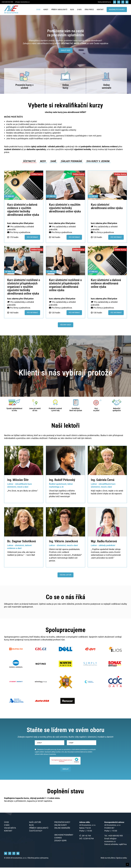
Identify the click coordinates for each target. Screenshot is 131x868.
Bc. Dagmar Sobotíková (21, 541)
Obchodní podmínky (64, 835)
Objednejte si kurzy (117, 10)
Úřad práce (89, 10)
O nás (79, 10)
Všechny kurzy (66, 325)
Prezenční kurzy (24, 85)
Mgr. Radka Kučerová (104, 541)
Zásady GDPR (60, 841)
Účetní (52, 549)
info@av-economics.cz (22, 2)
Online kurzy (61, 826)
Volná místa (10, 828)
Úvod (38, 10)
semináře (107, 88)
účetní (100, 494)
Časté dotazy (36, 831)
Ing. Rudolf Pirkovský (62, 480)
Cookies (58, 838)
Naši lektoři (35, 823)
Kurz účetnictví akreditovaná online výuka (107, 206)
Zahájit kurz (66, 50)
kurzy (65, 88)
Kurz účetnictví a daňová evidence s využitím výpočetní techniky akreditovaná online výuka (23, 210)
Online (66, 85)
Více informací (32, 237)
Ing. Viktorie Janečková (63, 541)
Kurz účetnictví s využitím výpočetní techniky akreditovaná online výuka (65, 208)
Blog (72, 10)
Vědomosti (12, 552)
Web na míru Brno (108, 858)
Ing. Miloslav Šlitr (18, 480)
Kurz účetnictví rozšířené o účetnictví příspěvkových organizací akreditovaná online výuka (65, 285)
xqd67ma (123, 845)
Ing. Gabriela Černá (103, 480)
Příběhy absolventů (59, 10)
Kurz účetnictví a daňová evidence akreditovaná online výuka (106, 283)
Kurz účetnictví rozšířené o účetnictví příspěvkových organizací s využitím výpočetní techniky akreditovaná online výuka (24, 287)
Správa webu (122, 858)
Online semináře (62, 828)
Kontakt (100, 10)
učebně (24, 88)
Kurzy (46, 10)
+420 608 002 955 (7, 2)
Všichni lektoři (65, 575)
